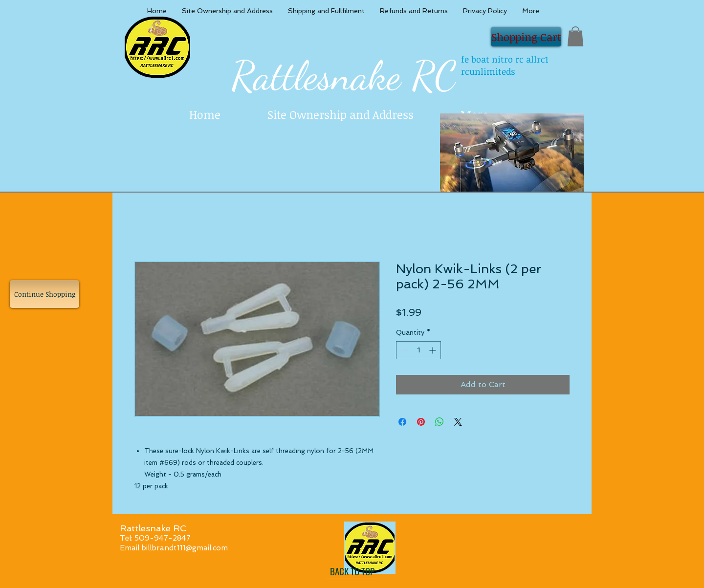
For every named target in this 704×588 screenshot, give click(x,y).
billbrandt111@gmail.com (185, 548)
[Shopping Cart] (526, 37)
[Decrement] (404, 350)
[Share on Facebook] (402, 422)
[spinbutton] (418, 350)
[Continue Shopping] (44, 294)
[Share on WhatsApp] (440, 422)
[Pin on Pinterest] (421, 422)
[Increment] (433, 350)
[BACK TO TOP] (352, 571)
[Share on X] (458, 422)
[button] (575, 36)
